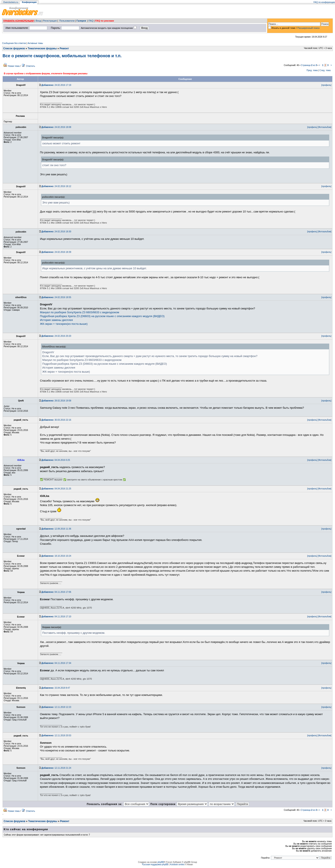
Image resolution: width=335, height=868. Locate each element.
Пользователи (67, 21)
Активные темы (35, 43)
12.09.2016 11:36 (56, 529)
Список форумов (14, 48)
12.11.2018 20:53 (56, 736)
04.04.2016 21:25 (56, 489)
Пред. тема (312, 70)
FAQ (91, 21)
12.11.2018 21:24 (56, 768)
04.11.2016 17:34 (56, 663)
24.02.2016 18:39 (56, 252)
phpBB (161, 862)
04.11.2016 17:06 (56, 592)
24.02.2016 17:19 (56, 85)
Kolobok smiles (177, 864)
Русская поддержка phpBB (155, 864)
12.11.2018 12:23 (56, 707)
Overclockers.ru (11, 2)
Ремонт (64, 48)
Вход (38, 21)
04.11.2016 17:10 (56, 617)
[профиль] (326, 85)
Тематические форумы (42, 48)
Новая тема (14, 66)
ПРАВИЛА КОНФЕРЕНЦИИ (18, 21)
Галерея (81, 21)
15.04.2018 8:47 (56, 688)
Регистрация (50, 21)
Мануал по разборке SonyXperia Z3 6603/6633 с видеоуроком (79, 312)
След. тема (325, 70)
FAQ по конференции (324, 2)
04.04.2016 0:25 (56, 460)
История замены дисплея (56, 320)
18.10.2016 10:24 (56, 556)
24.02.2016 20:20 (56, 336)
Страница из (309, 65)
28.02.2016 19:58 (56, 401)
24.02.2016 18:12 (56, 186)
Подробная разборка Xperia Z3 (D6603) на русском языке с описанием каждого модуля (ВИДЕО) (102, 316)
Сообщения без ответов (14, 43)
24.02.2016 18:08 (56, 127)
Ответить (30, 66)
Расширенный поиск (309, 28)
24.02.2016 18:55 (56, 297)
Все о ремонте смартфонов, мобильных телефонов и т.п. (62, 56)
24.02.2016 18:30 (56, 232)
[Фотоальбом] (325, 127)
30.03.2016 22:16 (56, 420)
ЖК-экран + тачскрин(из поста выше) (64, 324)
